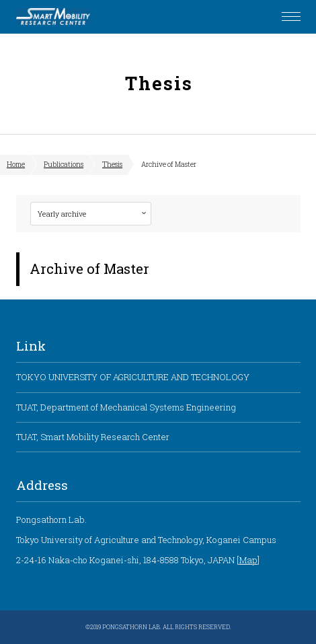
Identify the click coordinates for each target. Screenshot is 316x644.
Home (16, 164)
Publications (64, 164)
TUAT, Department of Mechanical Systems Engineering (126, 407)
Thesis (112, 164)
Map (248, 560)
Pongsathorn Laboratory (53, 17)
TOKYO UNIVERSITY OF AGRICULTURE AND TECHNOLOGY (133, 377)
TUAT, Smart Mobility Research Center (93, 437)
